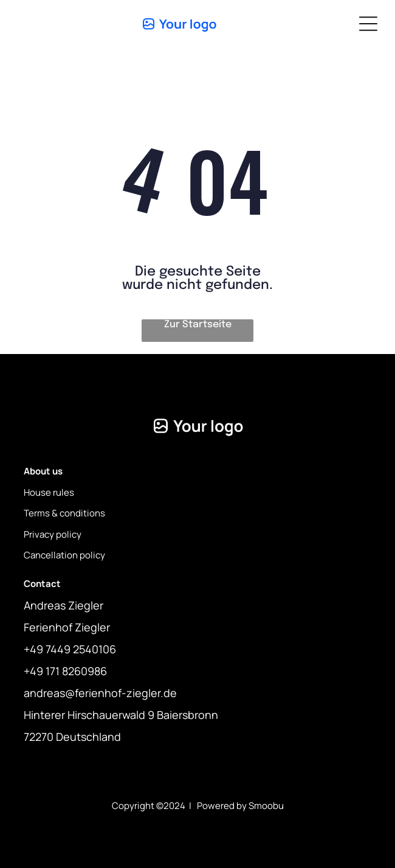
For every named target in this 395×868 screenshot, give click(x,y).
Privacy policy (53, 534)
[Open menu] (368, 24)
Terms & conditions (64, 513)
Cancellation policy (64, 555)
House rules (49, 492)
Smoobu (266, 806)
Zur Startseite (198, 325)
